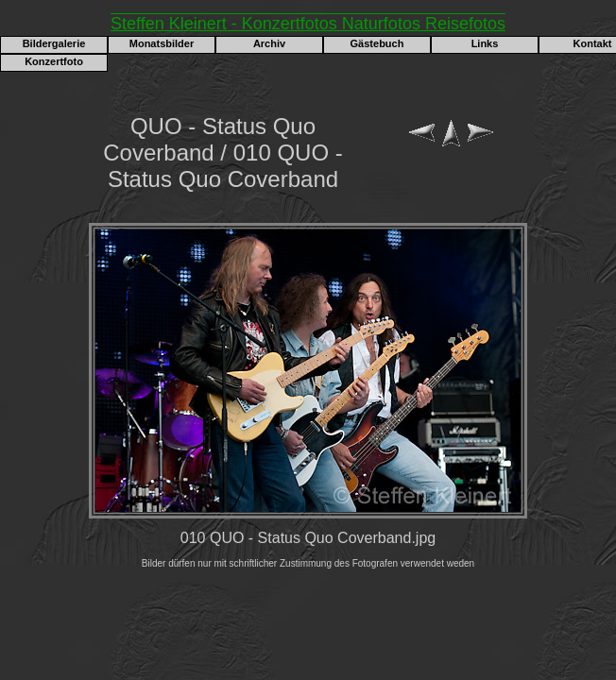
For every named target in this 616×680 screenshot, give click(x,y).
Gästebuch (377, 43)
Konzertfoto (54, 61)
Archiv (269, 43)
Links (485, 43)
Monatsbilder (162, 43)
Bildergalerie (54, 43)
